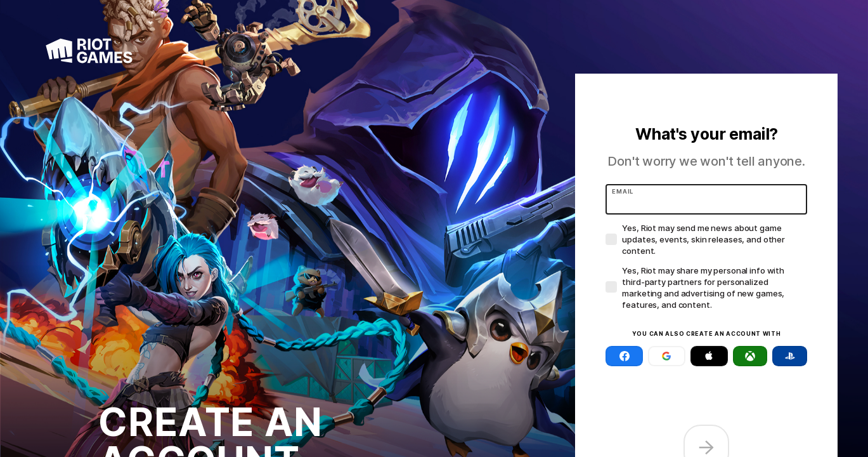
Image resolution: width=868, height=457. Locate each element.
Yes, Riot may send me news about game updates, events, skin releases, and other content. (703, 239)
